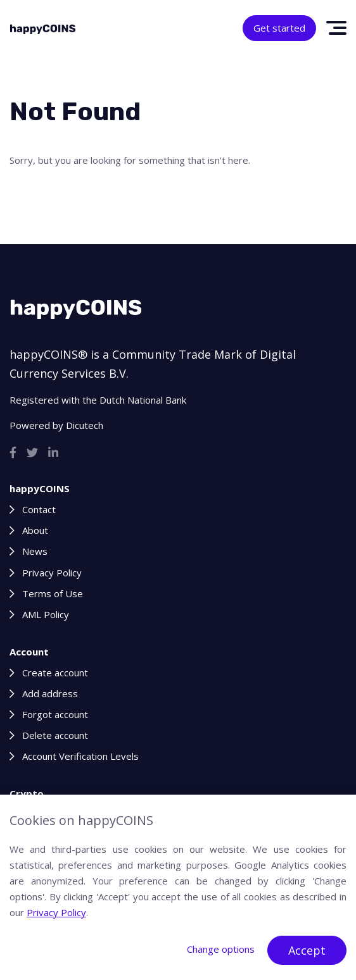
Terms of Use (53, 593)
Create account (55, 673)
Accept (307, 950)
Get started (279, 28)
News (35, 551)
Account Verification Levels (80, 756)
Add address (50, 693)
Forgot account (55, 714)
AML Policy (46, 614)
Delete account (55, 735)
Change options (221, 949)
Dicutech (85, 425)
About (35, 530)
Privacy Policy (52, 573)
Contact (39, 509)
